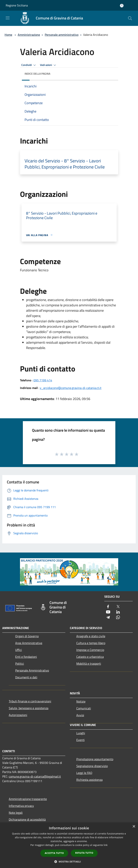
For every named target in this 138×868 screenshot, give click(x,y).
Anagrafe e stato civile (91, 636)
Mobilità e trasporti (89, 664)
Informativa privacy (21, 806)
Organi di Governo (27, 636)
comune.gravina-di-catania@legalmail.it (35, 776)
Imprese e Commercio (90, 650)
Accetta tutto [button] (54, 853)
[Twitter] (118, 607)
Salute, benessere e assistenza (29, 708)
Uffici (19, 650)
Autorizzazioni (18, 715)
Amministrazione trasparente (28, 799)
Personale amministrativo (62, 35)
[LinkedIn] (118, 612)
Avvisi (80, 715)
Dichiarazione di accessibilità (27, 819)
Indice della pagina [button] (37, 74)
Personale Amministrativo (32, 670)
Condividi (29, 65)
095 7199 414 (43, 380)
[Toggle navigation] (8, 18)
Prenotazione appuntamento (95, 759)
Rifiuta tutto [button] (84, 853)
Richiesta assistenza (89, 780)
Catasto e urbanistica (90, 657)
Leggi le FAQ (84, 773)
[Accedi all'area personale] (122, 6)
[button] (69, 862)
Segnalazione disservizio (92, 766)
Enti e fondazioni (26, 657)
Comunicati (84, 708)
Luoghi (81, 733)
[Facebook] (108, 607)
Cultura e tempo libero (91, 643)
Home (8, 35)
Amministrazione (29, 35)
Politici (20, 664)
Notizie (81, 701)
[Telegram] (108, 618)
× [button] (134, 827)
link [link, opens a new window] (106, 845)
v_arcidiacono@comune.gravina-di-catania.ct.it (71, 388)
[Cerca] (130, 18)
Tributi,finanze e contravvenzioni (30, 701)
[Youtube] (108, 612)
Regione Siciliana (17, 5)
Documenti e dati (26, 677)
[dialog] (69, 845)
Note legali (16, 813)
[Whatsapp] (118, 618)
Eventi (81, 740)
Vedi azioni (49, 65)
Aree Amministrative (29, 643)
